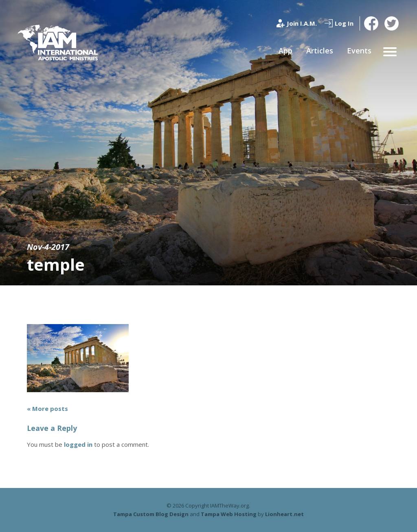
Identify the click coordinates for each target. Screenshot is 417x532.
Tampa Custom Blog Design (151, 514)
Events (359, 51)
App (285, 51)
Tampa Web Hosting (229, 514)
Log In (344, 23)
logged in (78, 444)
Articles (320, 51)
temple (56, 264)
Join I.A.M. (302, 23)
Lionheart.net (284, 514)
